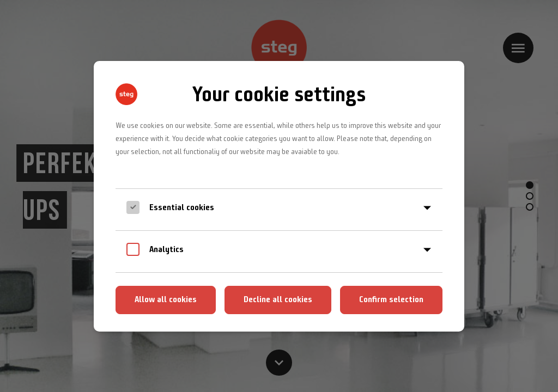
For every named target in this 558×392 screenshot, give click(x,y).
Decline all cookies (278, 299)
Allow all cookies (166, 299)
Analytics (166, 249)
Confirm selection (391, 299)
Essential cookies (182, 207)
